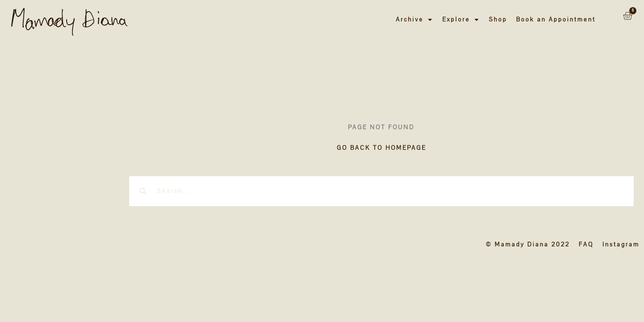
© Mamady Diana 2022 (528, 244)
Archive (415, 20)
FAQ (586, 244)
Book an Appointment (556, 19)
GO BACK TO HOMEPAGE (381, 148)
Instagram (621, 244)
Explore (461, 20)
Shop (498, 19)
